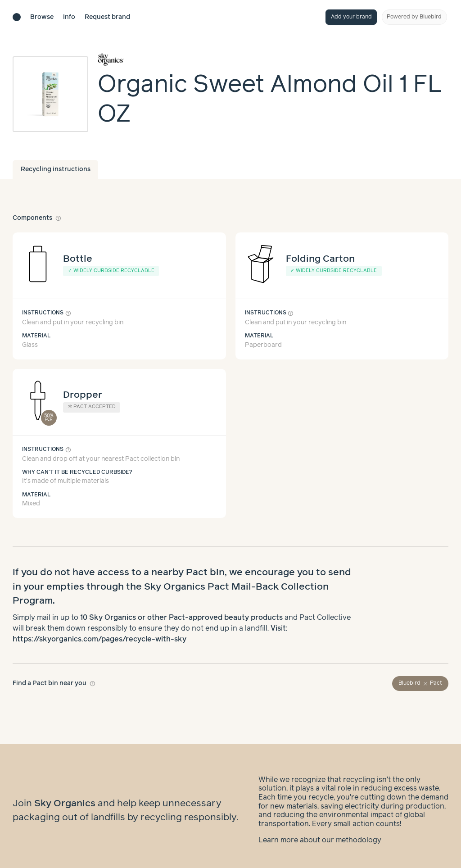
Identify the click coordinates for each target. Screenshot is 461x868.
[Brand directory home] (17, 17)
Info (69, 17)
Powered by (414, 17)
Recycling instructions (56, 169)
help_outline (59, 218)
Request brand (107, 17)
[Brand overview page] (273, 59)
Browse (42, 17)
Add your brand (351, 17)
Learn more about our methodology (320, 831)
